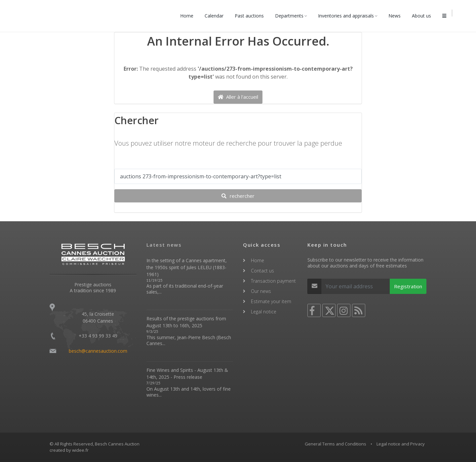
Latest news (164, 245)
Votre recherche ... (139, 163)
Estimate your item (271, 301)
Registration (408, 286)
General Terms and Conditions (336, 444)
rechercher (238, 196)
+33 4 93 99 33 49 (98, 336)
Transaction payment (273, 281)
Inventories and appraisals (348, 16)
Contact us (262, 271)
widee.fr (80, 450)
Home (189, 16)
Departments (291, 16)
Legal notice (264, 312)
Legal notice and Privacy (401, 444)
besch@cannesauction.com (98, 351)
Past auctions (251, 16)
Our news (261, 291)
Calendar (216, 16)
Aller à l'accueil (238, 97)
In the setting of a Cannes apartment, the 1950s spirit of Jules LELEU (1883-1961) (187, 267)
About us (423, 16)
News (397, 16)
